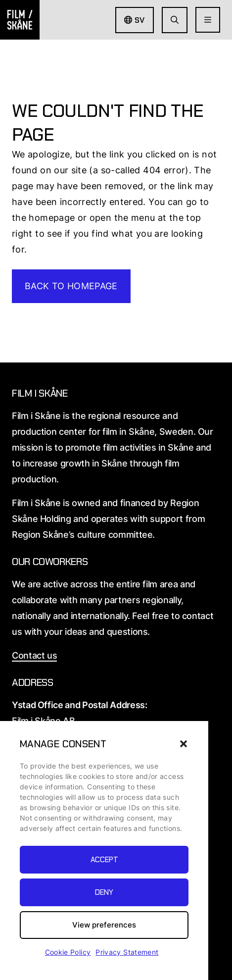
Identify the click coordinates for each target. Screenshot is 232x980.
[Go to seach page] (175, 20)
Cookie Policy (68, 952)
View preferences (104, 925)
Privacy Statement (127, 952)
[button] (184, 744)
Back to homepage (71, 286)
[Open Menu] (208, 20)
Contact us (34, 655)
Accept (104, 860)
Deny (104, 892)
